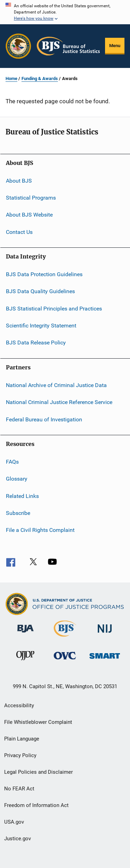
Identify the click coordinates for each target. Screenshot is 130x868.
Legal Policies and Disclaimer (38, 772)
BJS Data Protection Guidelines (44, 274)
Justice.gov (18, 839)
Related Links (22, 496)
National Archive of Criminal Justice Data (56, 385)
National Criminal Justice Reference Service (59, 402)
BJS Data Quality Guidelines (40, 291)
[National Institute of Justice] (105, 634)
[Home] (68, 46)
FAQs (12, 462)
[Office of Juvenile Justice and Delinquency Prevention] (25, 661)
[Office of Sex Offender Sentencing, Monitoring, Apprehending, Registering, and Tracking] (105, 660)
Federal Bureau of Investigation (44, 419)
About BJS (19, 180)
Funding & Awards (40, 78)
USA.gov (14, 822)
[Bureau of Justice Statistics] (65, 638)
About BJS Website (29, 215)
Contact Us (19, 232)
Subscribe (18, 513)
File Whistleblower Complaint (38, 722)
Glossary (17, 479)
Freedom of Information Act (36, 805)
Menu (115, 46)
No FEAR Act (19, 789)
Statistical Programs (31, 198)
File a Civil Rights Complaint (40, 530)
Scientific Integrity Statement (41, 326)
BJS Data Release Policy (36, 343)
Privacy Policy (20, 755)
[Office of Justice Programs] (18, 46)
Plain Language (22, 739)
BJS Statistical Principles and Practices (54, 309)
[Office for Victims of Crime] (65, 661)
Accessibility (19, 705)
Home (11, 78)
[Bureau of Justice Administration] (25, 634)
